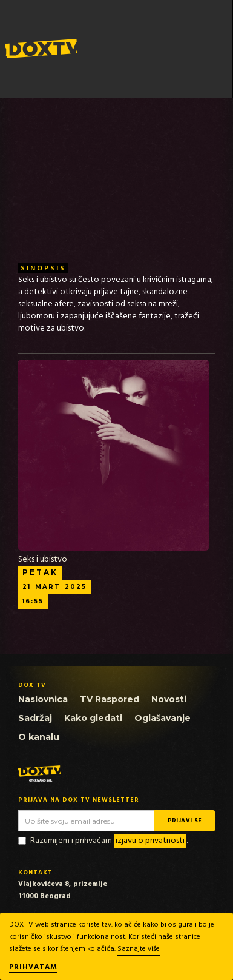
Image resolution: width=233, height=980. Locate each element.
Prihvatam (33, 968)
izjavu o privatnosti (150, 841)
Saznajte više (139, 949)
